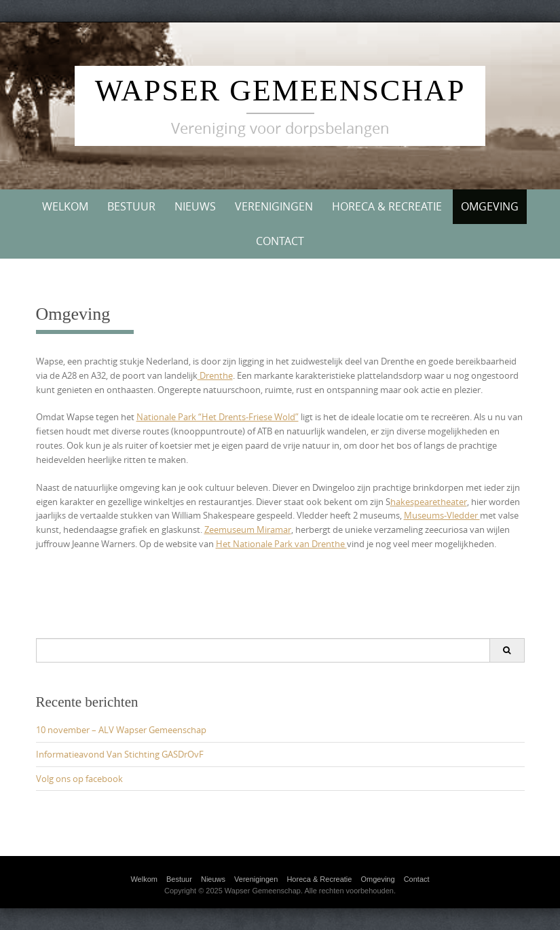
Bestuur (131, 206)
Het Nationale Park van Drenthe (281, 544)
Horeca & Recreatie (387, 206)
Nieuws (195, 206)
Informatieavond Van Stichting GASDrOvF (120, 754)
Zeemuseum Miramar (248, 529)
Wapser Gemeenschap (280, 91)
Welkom (65, 206)
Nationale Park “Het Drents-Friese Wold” (218, 417)
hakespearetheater (429, 502)
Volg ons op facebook (79, 779)
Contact (280, 241)
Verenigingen (274, 206)
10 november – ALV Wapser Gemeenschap (121, 730)
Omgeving (490, 206)
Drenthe (215, 375)
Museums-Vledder (442, 515)
